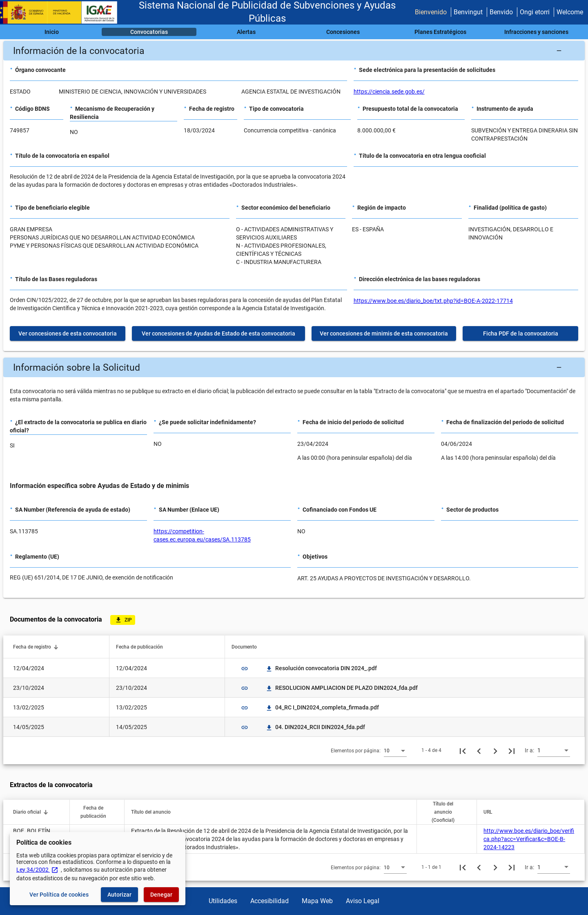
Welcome (570, 12)
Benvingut (468, 12)
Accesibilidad (269, 901)
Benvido (501, 12)
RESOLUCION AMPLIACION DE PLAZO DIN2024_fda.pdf (342, 688)
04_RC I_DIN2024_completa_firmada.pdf (322, 707)
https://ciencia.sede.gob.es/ (389, 92)
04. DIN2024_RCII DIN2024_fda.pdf (315, 727)
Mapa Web (317, 901)
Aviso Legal (363, 901)
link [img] (245, 669)
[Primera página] (463, 750)
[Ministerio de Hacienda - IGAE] (62, 12)
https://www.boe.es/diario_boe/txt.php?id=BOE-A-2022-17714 (433, 301)
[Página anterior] (479, 750)
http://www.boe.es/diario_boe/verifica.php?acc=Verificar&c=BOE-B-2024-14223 (529, 839)
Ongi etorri (535, 12)
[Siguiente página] (495, 750)
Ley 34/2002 (37, 870)
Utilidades (223, 901)
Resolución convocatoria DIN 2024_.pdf (321, 668)
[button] (294, 51)
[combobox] (395, 750)
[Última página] (512, 750)
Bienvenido (431, 12)
